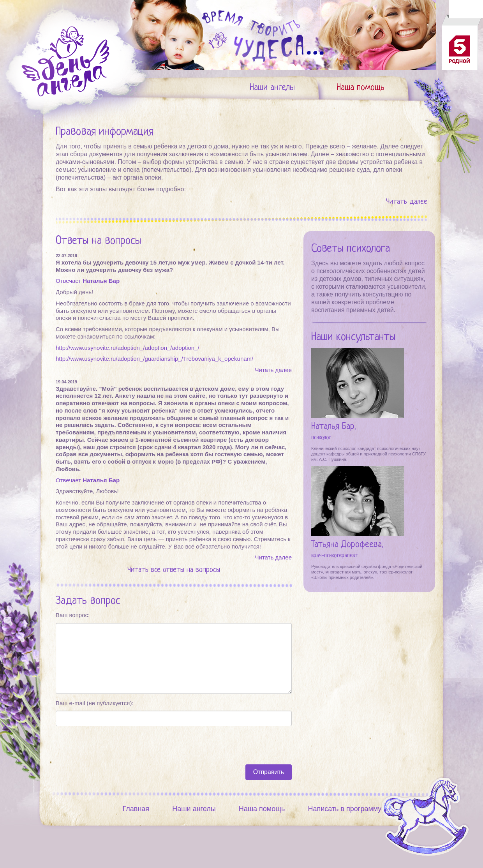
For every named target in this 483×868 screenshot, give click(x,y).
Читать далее (407, 202)
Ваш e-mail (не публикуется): (95, 703)
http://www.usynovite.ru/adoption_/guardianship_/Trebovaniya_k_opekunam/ (154, 359)
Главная (136, 809)
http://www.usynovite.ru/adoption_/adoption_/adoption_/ (128, 348)
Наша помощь (360, 88)
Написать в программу (345, 809)
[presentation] (115, 745)
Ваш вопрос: (73, 615)
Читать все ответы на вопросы (174, 570)
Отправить (269, 772)
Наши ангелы (272, 88)
